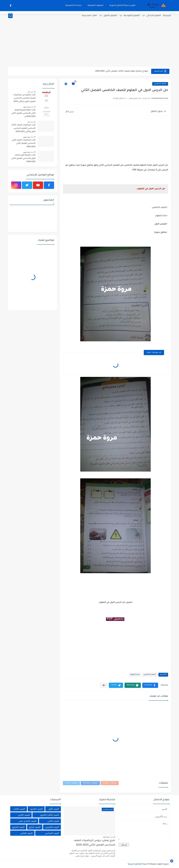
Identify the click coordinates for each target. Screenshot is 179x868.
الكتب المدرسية (89, 16)
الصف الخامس (160, 84)
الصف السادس (52, 833)
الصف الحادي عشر (27, 821)
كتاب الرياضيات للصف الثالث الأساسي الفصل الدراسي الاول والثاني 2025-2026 (23, 128)
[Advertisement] (90, 44)
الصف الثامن (24, 815)
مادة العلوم (161, 216)
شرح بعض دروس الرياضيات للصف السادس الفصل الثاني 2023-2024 (94, 843)
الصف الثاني (53, 821)
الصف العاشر (26, 833)
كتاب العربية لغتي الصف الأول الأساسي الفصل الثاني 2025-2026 (23, 158)
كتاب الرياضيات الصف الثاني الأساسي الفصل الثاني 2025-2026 (24, 143)
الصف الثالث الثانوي (49, 815)
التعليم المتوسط (132, 16)
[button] (150, 685)
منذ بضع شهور (28, 107)
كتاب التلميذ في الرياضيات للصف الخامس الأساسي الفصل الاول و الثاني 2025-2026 (24, 99)
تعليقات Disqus (71, 783)
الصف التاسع (37, 809)
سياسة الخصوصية (74, 5)
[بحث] (10, 16)
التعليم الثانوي (110, 16)
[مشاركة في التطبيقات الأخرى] (104, 685)
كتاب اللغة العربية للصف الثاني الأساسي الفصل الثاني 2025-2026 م (23, 113)
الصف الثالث (19, 809)
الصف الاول (54, 809)
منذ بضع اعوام (108, 837)
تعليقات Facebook (90, 783)
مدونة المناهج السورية (137, 864)
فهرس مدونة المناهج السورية (122, 5)
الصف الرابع (35, 827)
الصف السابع (18, 827)
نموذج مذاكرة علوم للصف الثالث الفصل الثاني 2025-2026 (122, 71)
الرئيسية (167, 16)
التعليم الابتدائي (154, 16)
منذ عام (30, 92)
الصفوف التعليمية (96, 5)
